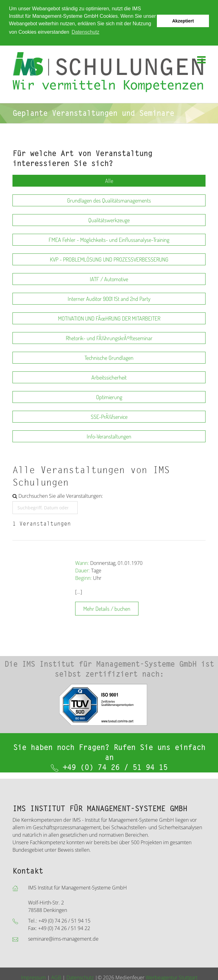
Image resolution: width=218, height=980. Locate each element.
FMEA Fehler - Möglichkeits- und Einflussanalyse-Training (109, 239)
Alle (109, 180)
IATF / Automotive (109, 279)
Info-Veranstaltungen (109, 436)
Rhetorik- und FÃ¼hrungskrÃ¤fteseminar (109, 338)
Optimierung (109, 397)
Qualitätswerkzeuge (109, 220)
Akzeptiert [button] (183, 21)
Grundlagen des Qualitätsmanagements (109, 200)
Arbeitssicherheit (109, 377)
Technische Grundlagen (109, 357)
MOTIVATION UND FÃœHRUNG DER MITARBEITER (109, 318)
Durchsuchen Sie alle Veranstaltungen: (58, 496)
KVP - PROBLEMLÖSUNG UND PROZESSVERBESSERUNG (109, 259)
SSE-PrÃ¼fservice (109, 416)
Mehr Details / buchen (107, 608)
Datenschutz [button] (85, 32)
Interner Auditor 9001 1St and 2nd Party (109, 298)
